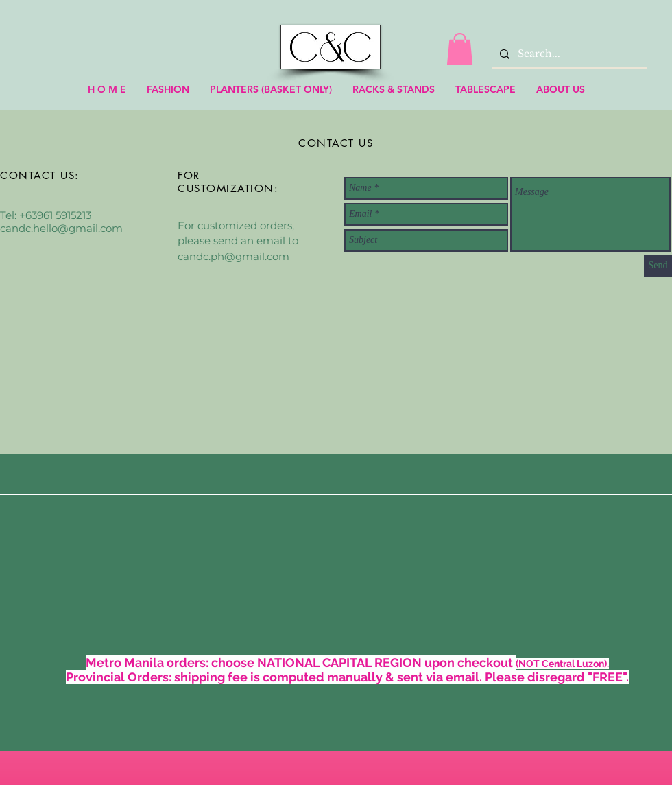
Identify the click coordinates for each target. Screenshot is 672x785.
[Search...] (568, 54)
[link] (460, 49)
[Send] (658, 266)
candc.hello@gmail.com (61, 228)
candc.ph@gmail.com (233, 256)
